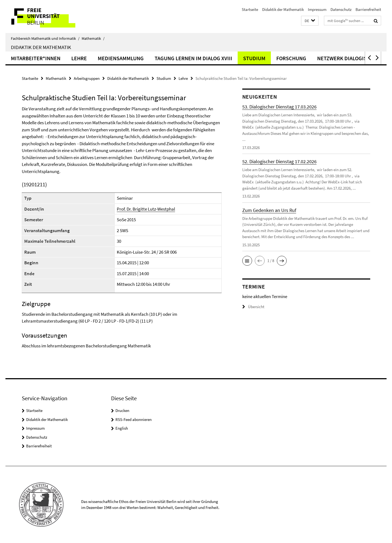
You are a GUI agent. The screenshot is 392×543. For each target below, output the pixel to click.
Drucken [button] (122, 410)
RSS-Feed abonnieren (134, 419)
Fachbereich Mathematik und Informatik (45, 38)
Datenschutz (341, 9)
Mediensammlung (121, 58)
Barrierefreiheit (368, 9)
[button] (310, 21)
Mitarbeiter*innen (36, 58)
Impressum (317, 9)
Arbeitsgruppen (87, 78)
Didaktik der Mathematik (283, 9)
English (122, 428)
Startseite (250, 9)
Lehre (79, 58)
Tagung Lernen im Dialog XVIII (193, 58)
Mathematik (93, 38)
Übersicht (253, 307)
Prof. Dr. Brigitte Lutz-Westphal (146, 209)
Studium (254, 58)
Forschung (291, 58)
